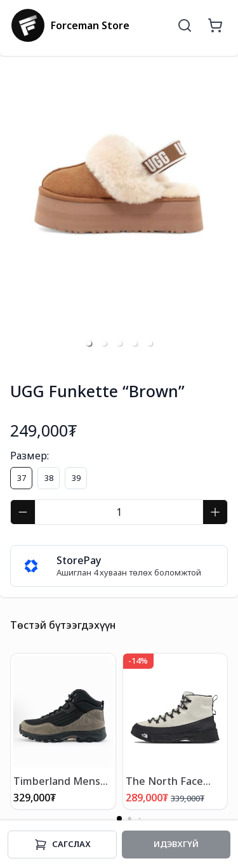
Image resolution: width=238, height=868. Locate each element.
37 (22, 478)
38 (49, 478)
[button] (89, 343)
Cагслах (63, 845)
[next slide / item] (219, 211)
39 (76, 478)
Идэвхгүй (176, 844)
